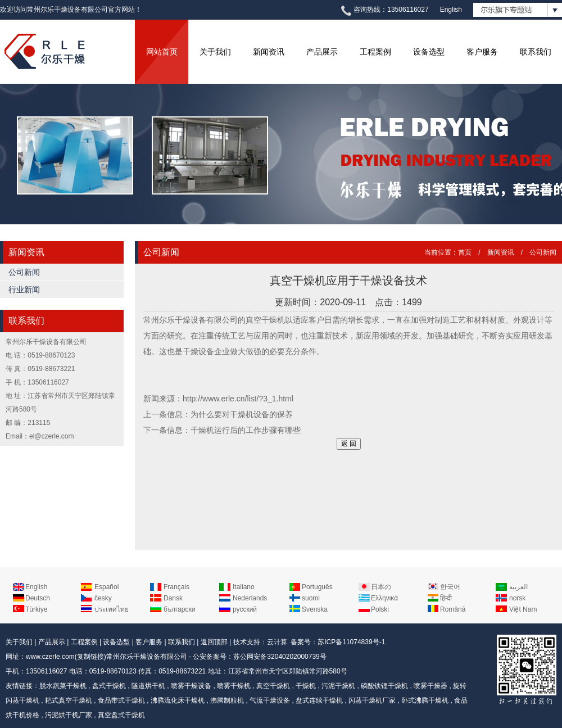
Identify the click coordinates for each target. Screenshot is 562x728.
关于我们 (215, 52)
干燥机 (306, 686)
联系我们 (536, 52)
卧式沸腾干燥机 (425, 700)
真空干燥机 (273, 686)
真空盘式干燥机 (121, 715)
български (179, 609)
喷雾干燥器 (430, 686)
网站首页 (162, 52)
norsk (517, 598)
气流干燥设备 (270, 700)
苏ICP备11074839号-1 (351, 642)
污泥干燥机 (338, 686)
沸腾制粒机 (227, 700)
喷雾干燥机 (234, 686)
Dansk (173, 598)
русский (245, 609)
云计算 (277, 642)
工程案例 (375, 52)
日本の (381, 587)
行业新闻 (24, 290)
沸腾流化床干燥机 (178, 700)
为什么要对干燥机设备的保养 (242, 414)
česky (103, 598)
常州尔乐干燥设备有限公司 (147, 657)
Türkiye (36, 609)
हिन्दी (446, 598)
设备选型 (429, 52)
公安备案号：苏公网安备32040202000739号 (259, 657)
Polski (380, 609)
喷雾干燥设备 (191, 686)
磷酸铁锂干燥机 (384, 686)
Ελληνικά (384, 598)
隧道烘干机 (148, 686)
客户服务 (482, 52)
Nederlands (250, 598)
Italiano (244, 587)
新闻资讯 (269, 52)
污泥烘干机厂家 (69, 715)
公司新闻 (24, 272)
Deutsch (38, 598)
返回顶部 (214, 642)
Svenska (315, 609)
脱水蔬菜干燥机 (63, 686)
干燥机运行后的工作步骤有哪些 (246, 430)
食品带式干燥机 (121, 700)
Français (176, 587)
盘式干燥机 (109, 686)
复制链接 (90, 657)
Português (317, 587)
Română (453, 609)
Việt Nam (523, 609)
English (451, 10)
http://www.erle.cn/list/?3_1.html (238, 399)
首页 (465, 252)
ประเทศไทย (112, 609)
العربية (518, 587)
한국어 (450, 587)
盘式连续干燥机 (319, 700)
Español (106, 587)
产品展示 (322, 52)
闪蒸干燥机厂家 (372, 700)
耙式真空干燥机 (69, 700)
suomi (311, 598)
